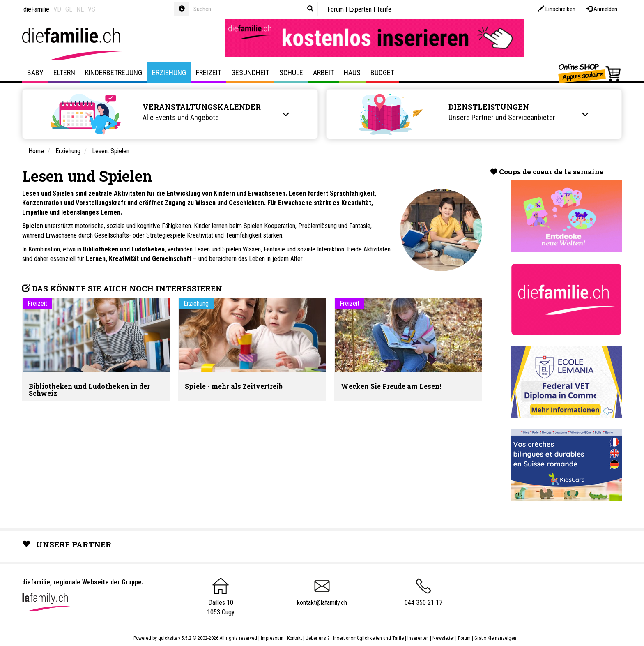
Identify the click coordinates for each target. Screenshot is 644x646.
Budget (382, 73)
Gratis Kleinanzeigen (495, 638)
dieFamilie (36, 9)
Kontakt (294, 638)
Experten (360, 9)
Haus (352, 73)
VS (92, 9)
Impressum (272, 638)
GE (69, 9)
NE (80, 9)
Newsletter (443, 638)
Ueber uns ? (317, 638)
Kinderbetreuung (114, 73)
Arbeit (323, 73)
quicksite (168, 638)
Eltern (64, 73)
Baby (35, 73)
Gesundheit (250, 73)
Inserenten (419, 638)
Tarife (384, 9)
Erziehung (169, 73)
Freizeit (209, 73)
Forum (336, 9)
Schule (291, 73)
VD (57, 9)
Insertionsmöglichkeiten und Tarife (368, 638)
